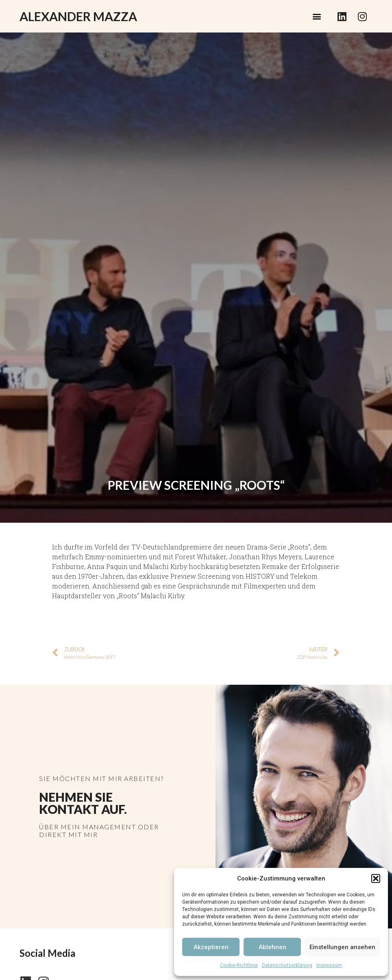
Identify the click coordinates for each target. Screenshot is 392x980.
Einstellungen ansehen (342, 947)
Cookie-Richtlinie (239, 965)
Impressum (329, 965)
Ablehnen (272, 947)
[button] (376, 878)
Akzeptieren (211, 947)
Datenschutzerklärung (287, 965)
